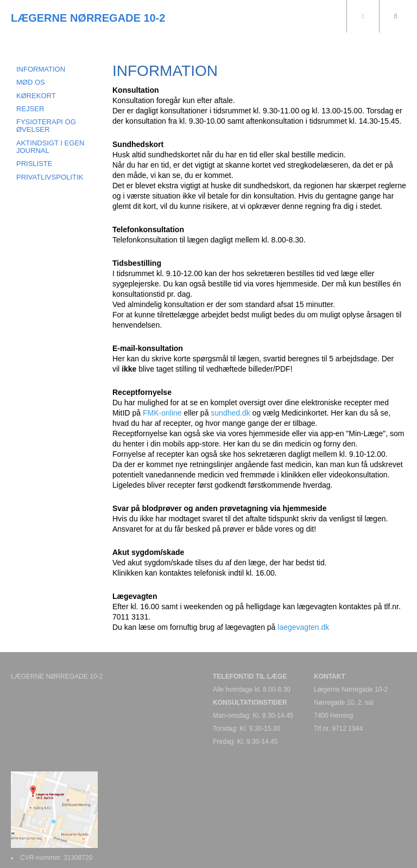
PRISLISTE (34, 164)
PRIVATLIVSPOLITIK (50, 177)
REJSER (30, 109)
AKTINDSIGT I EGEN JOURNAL (50, 147)
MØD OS (31, 82)
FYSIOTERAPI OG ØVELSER (46, 126)
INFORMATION (41, 69)
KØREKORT (36, 96)
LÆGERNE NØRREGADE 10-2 (88, 18)
